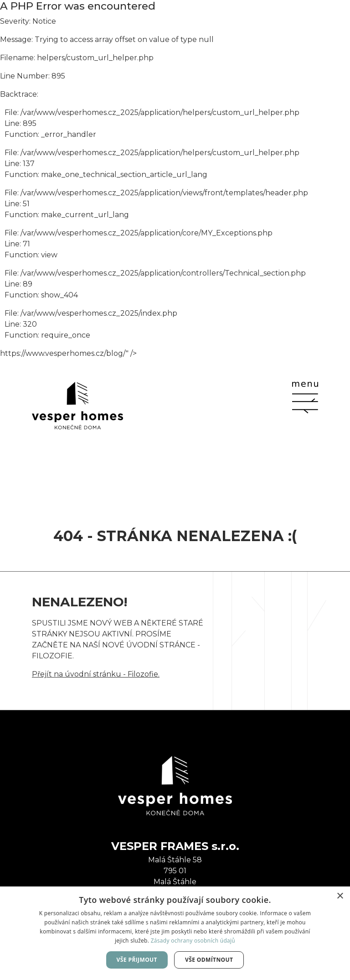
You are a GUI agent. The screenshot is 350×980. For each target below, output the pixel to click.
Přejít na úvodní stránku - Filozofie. (96, 674)
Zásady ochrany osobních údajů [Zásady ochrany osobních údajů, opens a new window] (193, 941)
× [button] (340, 896)
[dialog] (175, 933)
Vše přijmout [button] (137, 960)
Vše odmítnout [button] (209, 960)
